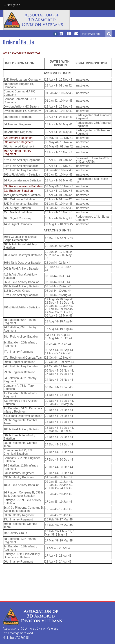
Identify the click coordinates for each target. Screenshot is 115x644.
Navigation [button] (12, 5)
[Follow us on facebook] (55, 34)
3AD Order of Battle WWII (26, 53)
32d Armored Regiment (18, 138)
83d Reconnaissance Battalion (23, 186)
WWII (6, 53)
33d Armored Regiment (18, 142)
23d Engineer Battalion (18, 191)
